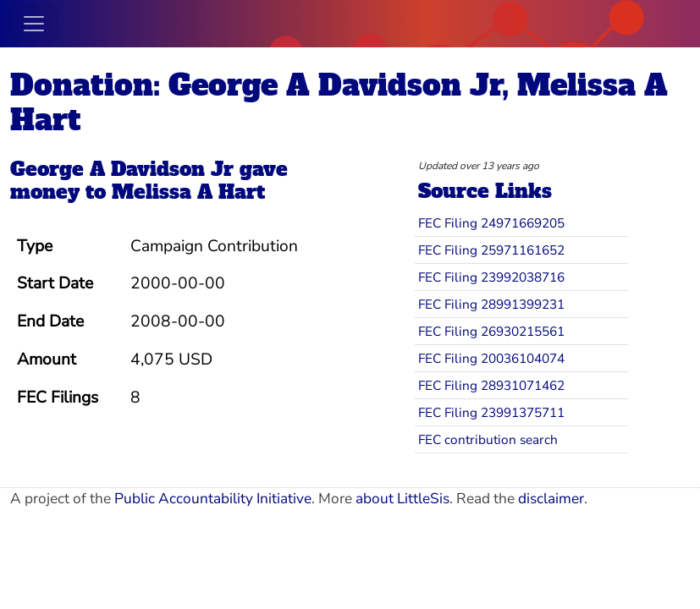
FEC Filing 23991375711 (491, 412)
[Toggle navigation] (34, 24)
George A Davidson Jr (122, 169)
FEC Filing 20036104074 (491, 358)
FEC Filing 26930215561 (491, 331)
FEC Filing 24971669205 (491, 223)
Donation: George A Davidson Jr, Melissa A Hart (339, 102)
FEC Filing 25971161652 (491, 250)
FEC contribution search (488, 439)
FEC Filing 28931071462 (491, 385)
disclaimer (551, 499)
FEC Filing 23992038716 (491, 277)
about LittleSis (402, 499)
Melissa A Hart (188, 192)
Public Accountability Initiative (213, 499)
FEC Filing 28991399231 (491, 304)
